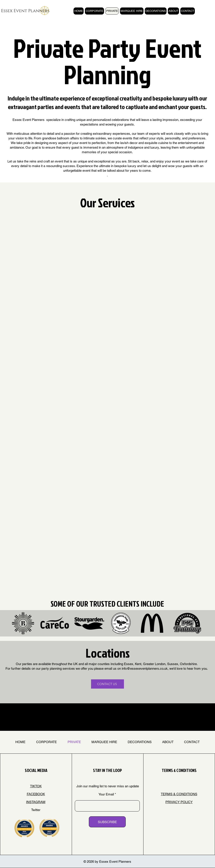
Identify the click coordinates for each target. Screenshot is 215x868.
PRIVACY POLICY (179, 802)
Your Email (106, 794)
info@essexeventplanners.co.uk (145, 668)
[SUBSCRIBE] (107, 822)
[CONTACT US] (107, 684)
